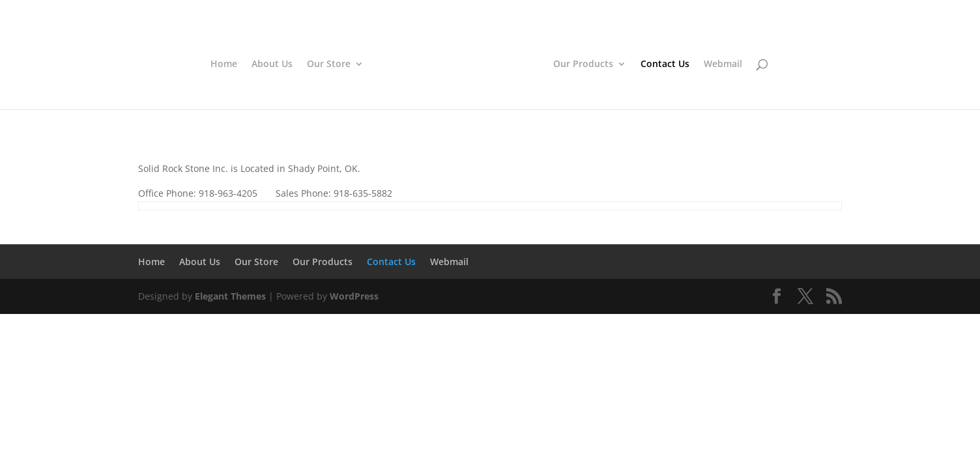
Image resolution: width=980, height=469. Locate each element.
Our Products (581, 63)
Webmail (720, 63)
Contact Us (662, 63)
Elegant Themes (230, 296)
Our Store (331, 63)
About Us (275, 63)
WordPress (354, 296)
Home (226, 63)
